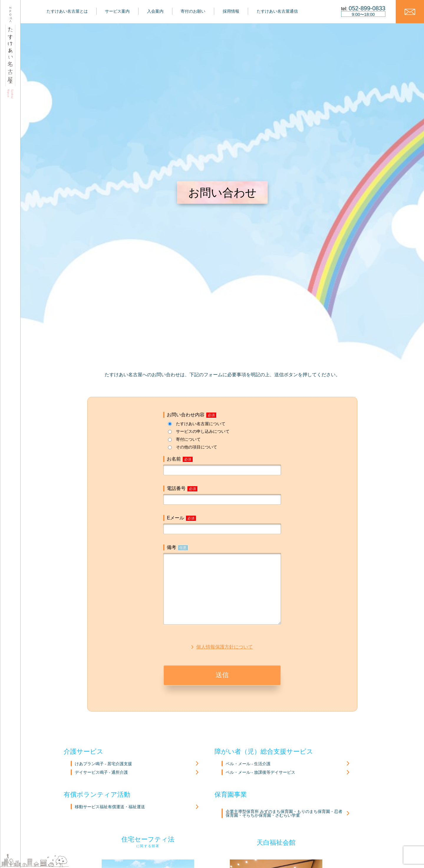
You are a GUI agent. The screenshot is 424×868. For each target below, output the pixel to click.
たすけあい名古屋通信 (277, 11)
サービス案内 (117, 11)
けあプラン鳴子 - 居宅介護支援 (103, 764)
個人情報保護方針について (225, 647)
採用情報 (231, 11)
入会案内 (155, 11)
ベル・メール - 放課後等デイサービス (260, 772)
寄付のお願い (193, 11)
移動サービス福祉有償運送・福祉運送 (110, 807)
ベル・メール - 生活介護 (248, 764)
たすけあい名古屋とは (67, 11)
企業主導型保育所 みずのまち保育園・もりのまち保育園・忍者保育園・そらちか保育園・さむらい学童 (284, 814)
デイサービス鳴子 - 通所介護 (101, 772)
